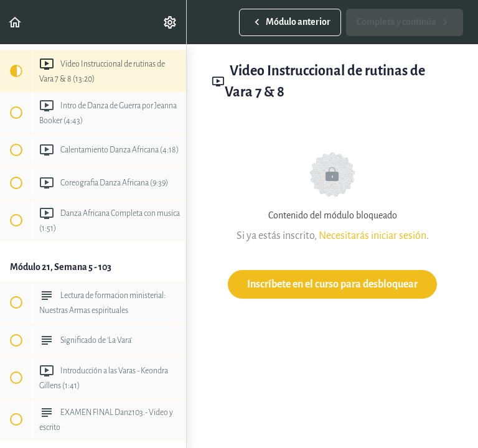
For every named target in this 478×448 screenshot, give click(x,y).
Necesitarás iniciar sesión (373, 236)
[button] (16, 22)
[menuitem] (171, 22)
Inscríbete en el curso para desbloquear (332, 284)
